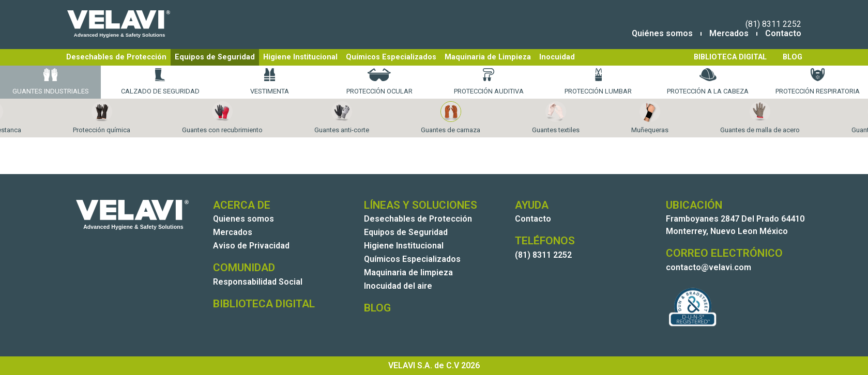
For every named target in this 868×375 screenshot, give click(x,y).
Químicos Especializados (391, 57)
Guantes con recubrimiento (222, 118)
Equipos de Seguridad (215, 57)
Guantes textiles (556, 118)
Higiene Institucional (300, 57)
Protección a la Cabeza (708, 82)
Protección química (102, 118)
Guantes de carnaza (451, 118)
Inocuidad (557, 57)
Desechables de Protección (116, 57)
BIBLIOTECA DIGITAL (730, 57)
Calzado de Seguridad (160, 82)
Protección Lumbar (598, 82)
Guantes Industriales (51, 82)
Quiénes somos (662, 33)
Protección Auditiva (489, 82)
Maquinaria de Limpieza (488, 57)
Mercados (729, 33)
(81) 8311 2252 (773, 24)
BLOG (793, 57)
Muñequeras (650, 118)
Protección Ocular (379, 82)
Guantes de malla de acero (760, 118)
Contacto (783, 33)
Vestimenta (270, 82)
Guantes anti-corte (342, 118)
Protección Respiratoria (818, 82)
